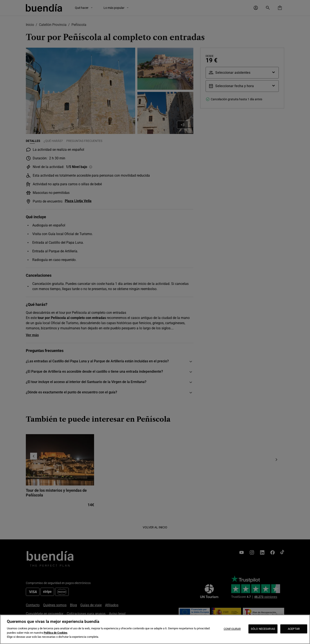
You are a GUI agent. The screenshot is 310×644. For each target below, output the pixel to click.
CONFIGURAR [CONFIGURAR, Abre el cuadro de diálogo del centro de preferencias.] (232, 629)
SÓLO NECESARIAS (263, 629)
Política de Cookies (56, 633)
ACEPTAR (294, 629)
